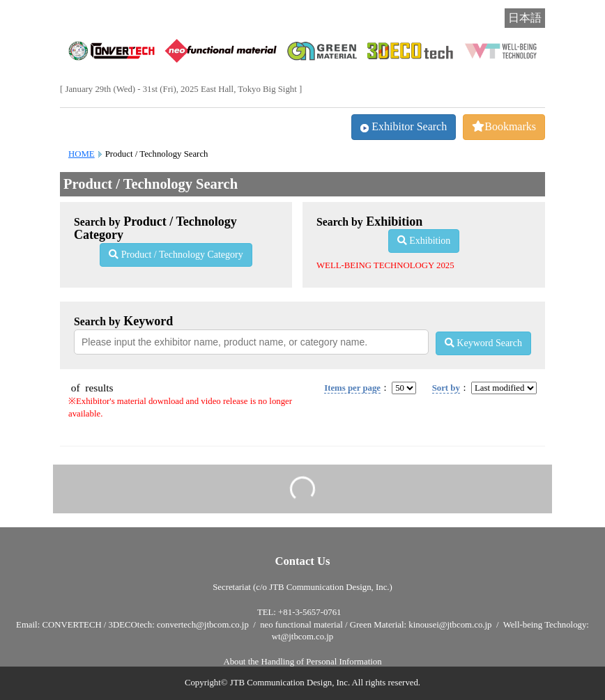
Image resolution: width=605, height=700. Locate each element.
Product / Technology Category (176, 255)
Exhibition (424, 241)
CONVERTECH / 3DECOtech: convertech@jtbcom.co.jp (145, 625)
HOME (82, 154)
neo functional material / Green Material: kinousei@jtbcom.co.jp (376, 625)
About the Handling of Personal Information (302, 662)
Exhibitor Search (404, 126)
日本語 (525, 18)
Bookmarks (504, 126)
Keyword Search (483, 343)
